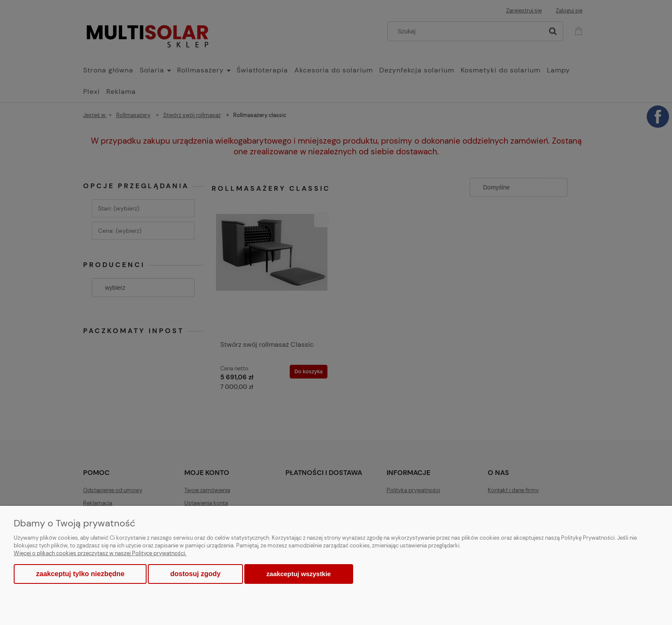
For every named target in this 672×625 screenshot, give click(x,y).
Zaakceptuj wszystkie (299, 574)
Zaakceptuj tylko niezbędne (80, 574)
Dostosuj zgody (195, 574)
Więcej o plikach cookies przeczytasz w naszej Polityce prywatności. (100, 553)
